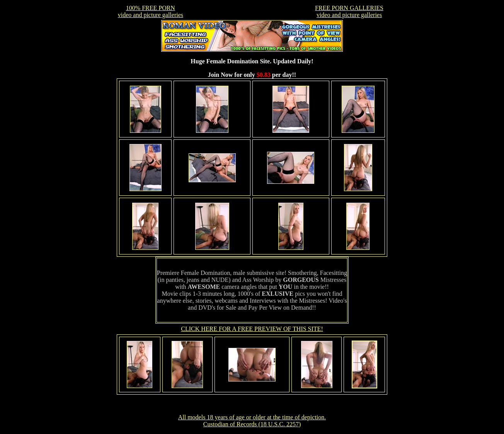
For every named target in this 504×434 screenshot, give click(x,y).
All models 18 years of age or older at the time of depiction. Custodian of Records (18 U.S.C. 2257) (252, 421)
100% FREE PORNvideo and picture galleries (151, 11)
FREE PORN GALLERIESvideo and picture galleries (349, 11)
